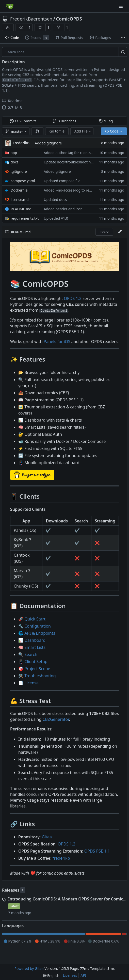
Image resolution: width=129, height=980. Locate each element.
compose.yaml (23, 181)
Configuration (38, 626)
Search (31, 654)
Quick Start (35, 619)
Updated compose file (62, 181)
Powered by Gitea (29, 968)
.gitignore (19, 171)
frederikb (61, 858)
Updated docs (55, 200)
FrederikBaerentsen (31, 19)
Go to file (57, 131)
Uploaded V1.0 (56, 218)
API (83, 975)
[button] (37, 131)
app (14, 153)
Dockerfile (19, 190)
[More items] (123, 38)
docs (15, 162)
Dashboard (35, 640)
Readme (12, 101)
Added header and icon (63, 209)
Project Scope (37, 669)
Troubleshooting (40, 676)
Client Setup (36, 662)
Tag (106, 121)
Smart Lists (35, 647)
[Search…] (123, 52)
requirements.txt (25, 218)
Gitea (47, 837)
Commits (23, 121)
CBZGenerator (56, 719)
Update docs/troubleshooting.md (71, 162)
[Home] (10, 6)
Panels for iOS (57, 342)
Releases (11, 890)
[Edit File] (120, 232)
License (31, 683)
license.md (20, 200)
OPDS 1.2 (73, 298)
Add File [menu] (83, 131)
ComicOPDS (69, 19)
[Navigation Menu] (121, 6)
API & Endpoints (40, 633)
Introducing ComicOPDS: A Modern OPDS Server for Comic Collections (68, 899)
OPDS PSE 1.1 (97, 851)
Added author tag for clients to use (73, 153)
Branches (64, 121)
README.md (21, 209)
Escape (104, 232)
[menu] (51, 976)
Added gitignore (48, 143)
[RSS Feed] (8, 27)
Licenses (70, 975)
